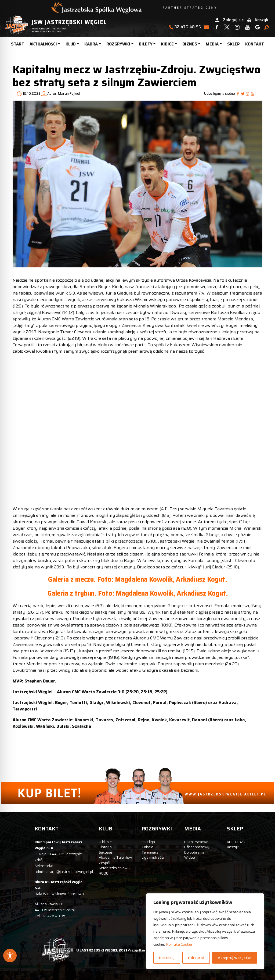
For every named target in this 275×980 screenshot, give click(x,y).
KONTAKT (255, 44)
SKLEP (234, 44)
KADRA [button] (91, 44)
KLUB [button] (71, 44)
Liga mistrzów (153, 857)
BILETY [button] (146, 44)
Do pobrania (194, 852)
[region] (205, 931)
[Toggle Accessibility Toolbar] (10, 956)
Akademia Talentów (115, 857)
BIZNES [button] (190, 44)
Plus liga (148, 842)
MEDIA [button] (212, 44)
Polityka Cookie (179, 944)
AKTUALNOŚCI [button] (43, 44)
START (18, 44)
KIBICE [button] (167, 44)
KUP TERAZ (236, 842)
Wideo (190, 857)
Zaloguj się (233, 20)
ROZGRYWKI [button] (118, 44)
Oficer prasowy (197, 847)
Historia (105, 847)
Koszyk (262, 20)
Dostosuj (167, 958)
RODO (104, 873)
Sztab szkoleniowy (114, 868)
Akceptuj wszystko (235, 958)
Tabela (147, 847)
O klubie (105, 842)
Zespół (104, 863)
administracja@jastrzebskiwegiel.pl (64, 872)
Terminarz (150, 852)
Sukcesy (105, 852)
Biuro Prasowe (196, 842)
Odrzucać (196, 958)
